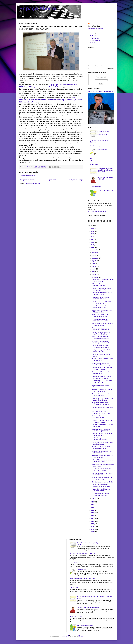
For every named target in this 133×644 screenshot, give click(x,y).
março (94, 274)
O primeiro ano (102, 150)
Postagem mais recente (27, 180)
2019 (92, 248)
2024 (92, 234)
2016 (92, 508)
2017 (92, 505)
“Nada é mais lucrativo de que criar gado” (82, 579)
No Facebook (94, 36)
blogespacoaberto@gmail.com (98, 211)
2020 (92, 245)
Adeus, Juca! (94, 164)
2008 (92, 529)
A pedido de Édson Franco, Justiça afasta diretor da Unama (104, 133)
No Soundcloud (95, 41)
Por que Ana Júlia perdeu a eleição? (88, 607)
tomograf (66, 636)
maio (94, 269)
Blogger (81, 636)
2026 (92, 228)
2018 (92, 502)
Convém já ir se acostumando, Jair (103, 482)
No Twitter (93, 43)
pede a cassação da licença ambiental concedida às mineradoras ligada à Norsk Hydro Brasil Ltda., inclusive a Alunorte (51, 100)
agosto (94, 261)
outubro (95, 255)
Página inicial (52, 180)
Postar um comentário (28, 176)
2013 (92, 516)
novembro (96, 253)
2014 (92, 513)
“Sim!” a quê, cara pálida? (105, 190)
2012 (92, 518)
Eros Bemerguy (95, 146)
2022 (92, 239)
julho (94, 264)
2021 (92, 242)
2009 (92, 527)
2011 (92, 521)
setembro (95, 258)
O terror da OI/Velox (96, 186)
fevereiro (95, 277)
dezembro (96, 250)
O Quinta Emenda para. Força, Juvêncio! (82, 553)
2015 (92, 510)
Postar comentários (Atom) (33, 183)
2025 (92, 231)
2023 (92, 237)
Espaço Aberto (38, 8)
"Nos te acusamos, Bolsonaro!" (101, 92)
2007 (92, 532)
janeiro (94, 499)
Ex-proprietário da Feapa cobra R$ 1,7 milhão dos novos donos (105, 170)
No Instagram (94, 38)
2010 (92, 524)
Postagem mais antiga (76, 180)
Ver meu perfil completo (96, 29)
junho (94, 266)
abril (94, 272)
